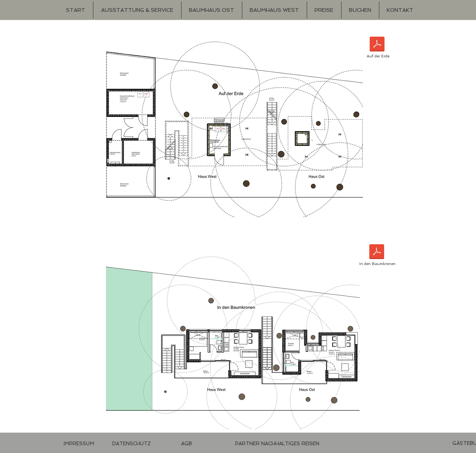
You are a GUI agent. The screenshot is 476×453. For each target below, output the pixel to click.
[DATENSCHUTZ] (132, 444)
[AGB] (187, 444)
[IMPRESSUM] (79, 444)
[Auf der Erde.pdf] (377, 45)
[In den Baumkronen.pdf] (377, 253)
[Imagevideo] (280, 444)
